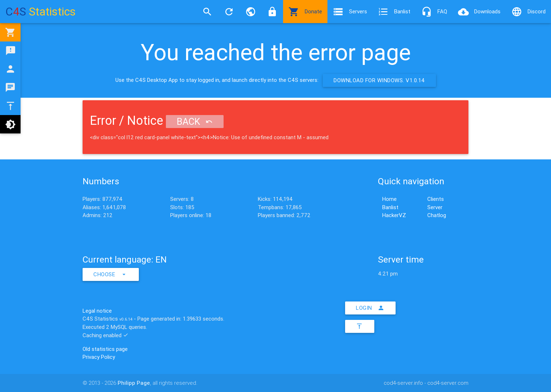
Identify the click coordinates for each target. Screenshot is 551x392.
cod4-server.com (448, 383)
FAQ (434, 12)
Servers (350, 12)
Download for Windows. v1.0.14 (379, 80)
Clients (436, 199)
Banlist (394, 12)
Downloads (479, 12)
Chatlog (437, 215)
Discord (528, 12)
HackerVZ (394, 215)
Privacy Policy (99, 357)
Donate (305, 12)
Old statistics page (105, 349)
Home (389, 199)
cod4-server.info (403, 383)
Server (435, 207)
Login (370, 308)
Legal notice (97, 311)
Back (195, 122)
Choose (111, 274)
